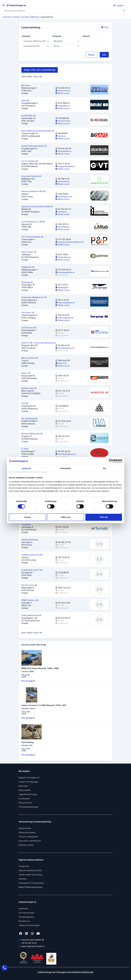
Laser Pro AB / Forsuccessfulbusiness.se (39, 343)
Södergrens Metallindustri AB (34, 297)
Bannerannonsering (27, 832)
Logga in (119, 5)
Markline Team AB (29, 388)
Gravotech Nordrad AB (31, 176)
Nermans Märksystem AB (32, 434)
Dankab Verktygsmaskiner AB (34, 146)
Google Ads (24, 866)
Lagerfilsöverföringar (28, 794)
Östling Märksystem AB (31, 615)
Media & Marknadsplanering (31, 887)
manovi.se (61, 363)
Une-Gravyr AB (28, 312)
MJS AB (25, 403)
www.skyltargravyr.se (66, 454)
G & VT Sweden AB (30, 161)
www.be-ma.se (63, 121)
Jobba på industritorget (29, 925)
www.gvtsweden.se (65, 166)
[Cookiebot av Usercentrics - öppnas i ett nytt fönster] (111, 461)
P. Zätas (25, 449)
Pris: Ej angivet (28, 681)
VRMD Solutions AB (30, 600)
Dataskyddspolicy (26, 917)
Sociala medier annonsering (30, 875)
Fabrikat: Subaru (28, 708)
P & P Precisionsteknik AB (32, 237)
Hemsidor (23, 879)
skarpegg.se (62, 287)
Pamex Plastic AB (29, 252)
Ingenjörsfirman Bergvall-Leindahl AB (37, 206)
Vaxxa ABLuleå (26, 676)
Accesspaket (24, 798)
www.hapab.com (64, 197)
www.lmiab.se (62, 227)
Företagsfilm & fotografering (31, 883)
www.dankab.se (63, 151)
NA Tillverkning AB (29, 418)
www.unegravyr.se (64, 318)
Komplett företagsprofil (29, 778)
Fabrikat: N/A (27, 745)
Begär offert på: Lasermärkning (40, 70)
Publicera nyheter (26, 845)
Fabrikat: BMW (28, 671)
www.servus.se (63, 91)
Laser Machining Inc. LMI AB (33, 222)
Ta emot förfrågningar (28, 782)
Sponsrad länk (25, 828)
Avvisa (27, 517)
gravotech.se (62, 181)
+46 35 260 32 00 (28, 943)
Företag (16, 17)
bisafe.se (61, 136)
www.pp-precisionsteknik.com (69, 242)
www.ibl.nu (61, 212)
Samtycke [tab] (26, 468)
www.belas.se (62, 106)
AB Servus (26, 85)
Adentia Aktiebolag (30, 540)
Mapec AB (26, 373)
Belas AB (25, 100)
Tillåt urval (65, 517)
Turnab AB (26, 524)
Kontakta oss (24, 921)
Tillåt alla (104, 517)
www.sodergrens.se (65, 303)
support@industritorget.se (31, 946)
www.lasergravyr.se (65, 348)
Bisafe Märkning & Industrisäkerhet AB (38, 131)
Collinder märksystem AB (32, 555)
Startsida (7, 17)
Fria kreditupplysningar (28, 807)
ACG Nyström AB (29, 328)
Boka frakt (23, 786)
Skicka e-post (63, 93)
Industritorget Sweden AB (31, 940)
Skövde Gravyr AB (29, 585)
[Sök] (124, 11)
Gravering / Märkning (30, 17)
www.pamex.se (63, 257)
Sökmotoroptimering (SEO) (30, 870)
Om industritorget (26, 913)
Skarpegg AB (27, 282)
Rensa (91, 55)
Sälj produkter (25, 790)
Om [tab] (105, 468)
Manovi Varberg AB (30, 358)
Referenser (23, 909)
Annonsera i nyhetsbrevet (30, 841)
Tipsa (105, 27)
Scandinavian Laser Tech (32, 570)
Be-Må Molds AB (29, 116)
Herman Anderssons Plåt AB (33, 191)
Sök (104, 55)
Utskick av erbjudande (28, 837)
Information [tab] (66, 468)
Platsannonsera (25, 803)
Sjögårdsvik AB (28, 267)
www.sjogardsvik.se (65, 272)
